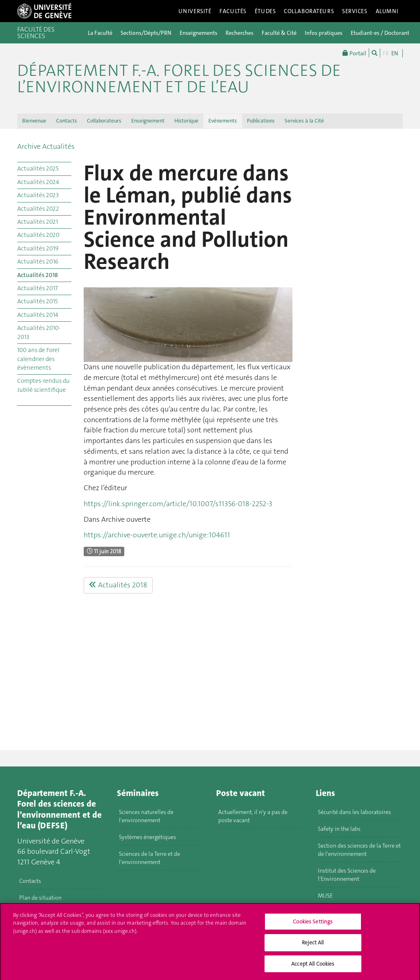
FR (386, 53)
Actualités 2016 (38, 261)
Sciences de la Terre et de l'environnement (150, 858)
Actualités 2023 (38, 195)
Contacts (67, 121)
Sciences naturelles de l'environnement (146, 816)
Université (195, 11)
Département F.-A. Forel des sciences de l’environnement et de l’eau (179, 79)
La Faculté (100, 33)
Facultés (233, 11)
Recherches (240, 33)
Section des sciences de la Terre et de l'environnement (359, 850)
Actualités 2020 (38, 235)
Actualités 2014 (38, 315)
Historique (186, 121)
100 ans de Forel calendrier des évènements (38, 359)
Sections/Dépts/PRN (146, 33)
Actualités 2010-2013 (39, 332)
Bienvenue (34, 121)
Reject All (313, 946)
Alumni (387, 11)
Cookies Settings (313, 924)
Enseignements (199, 33)
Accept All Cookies (313, 967)
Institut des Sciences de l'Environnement (347, 875)
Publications (261, 121)
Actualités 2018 (38, 275)
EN (395, 53)
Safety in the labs (339, 829)
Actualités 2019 (38, 248)
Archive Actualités (46, 146)
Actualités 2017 (38, 288)
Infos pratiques (324, 33)
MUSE (325, 896)
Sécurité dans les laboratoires (354, 812)
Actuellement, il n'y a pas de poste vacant (253, 816)
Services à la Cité (304, 121)
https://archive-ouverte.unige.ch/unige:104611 (157, 535)
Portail (354, 53)
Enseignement (148, 121)
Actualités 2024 (38, 182)
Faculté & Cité (279, 33)
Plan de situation (40, 898)
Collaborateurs (309, 11)
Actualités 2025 (38, 168)
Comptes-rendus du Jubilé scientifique (43, 385)
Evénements (223, 121)
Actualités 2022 (38, 209)
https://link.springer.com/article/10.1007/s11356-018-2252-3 (178, 504)
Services (355, 11)
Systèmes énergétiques (147, 837)
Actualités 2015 (38, 301)
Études (265, 11)
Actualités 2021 (38, 222)
